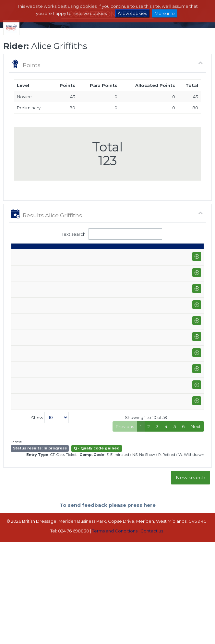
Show (50, 513)
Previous (125, 522)
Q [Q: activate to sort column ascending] (123, 255)
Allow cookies (132, 13)
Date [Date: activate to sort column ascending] (20, 255)
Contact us (152, 626)
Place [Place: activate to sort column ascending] (174, 255)
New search (191, 573)
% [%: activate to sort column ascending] (152, 255)
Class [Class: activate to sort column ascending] (103, 255)
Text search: (108, 234)
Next (196, 522)
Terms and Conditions (115, 626)
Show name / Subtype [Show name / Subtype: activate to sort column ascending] (58, 252)
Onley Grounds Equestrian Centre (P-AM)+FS (66, 297)
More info (165, 13)
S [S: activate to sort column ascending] (138, 255)
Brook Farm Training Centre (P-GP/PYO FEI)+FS (64, 273)
